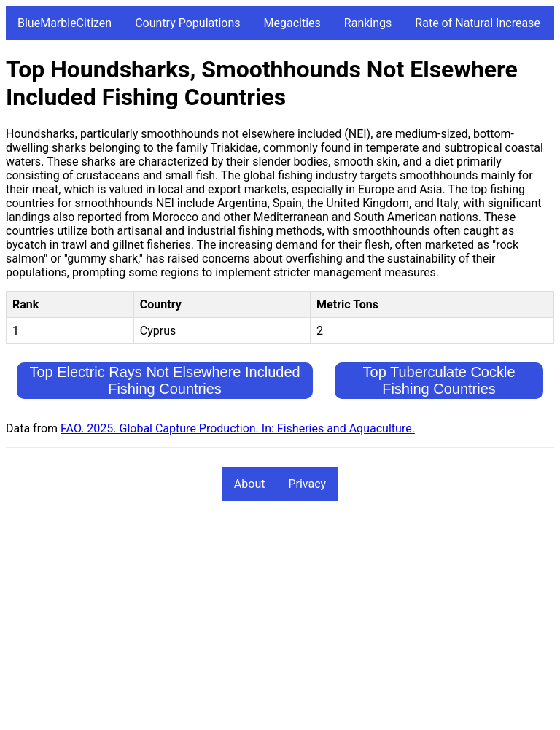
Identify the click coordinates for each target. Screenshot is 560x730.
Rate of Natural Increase (478, 23)
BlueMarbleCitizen (65, 23)
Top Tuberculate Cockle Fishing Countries (439, 380)
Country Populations (187, 23)
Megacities (292, 23)
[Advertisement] (280, 622)
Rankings (368, 23)
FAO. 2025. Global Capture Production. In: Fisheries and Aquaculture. (238, 428)
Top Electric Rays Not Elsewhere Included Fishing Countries (164, 380)
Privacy (307, 484)
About (250, 484)
